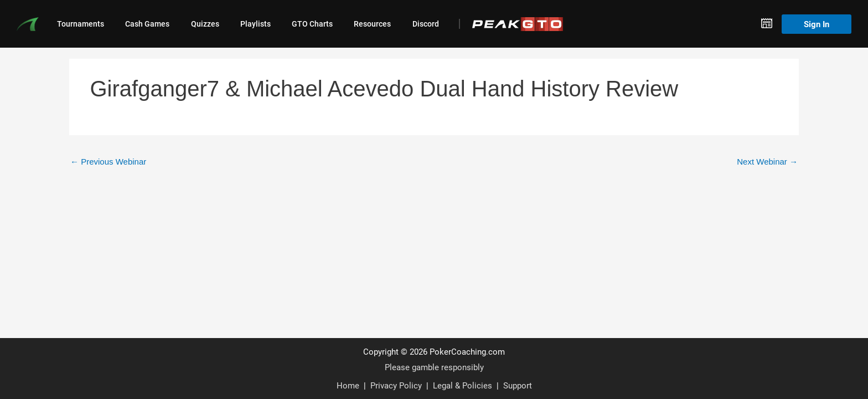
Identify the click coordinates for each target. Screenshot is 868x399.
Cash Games (147, 24)
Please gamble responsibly (434, 367)
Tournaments (81, 24)
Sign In (817, 24)
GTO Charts (312, 24)
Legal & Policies (463, 385)
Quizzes (205, 24)
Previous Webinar (108, 162)
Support (518, 385)
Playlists (255, 24)
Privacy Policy (396, 385)
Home (348, 385)
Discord (426, 24)
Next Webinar (767, 162)
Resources (372, 24)
